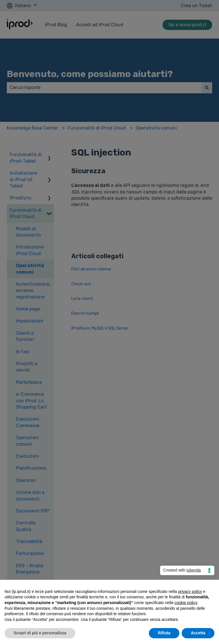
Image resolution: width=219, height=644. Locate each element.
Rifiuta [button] (164, 633)
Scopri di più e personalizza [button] (40, 633)
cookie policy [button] (186, 603)
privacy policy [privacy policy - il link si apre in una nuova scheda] (190, 591)
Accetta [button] (198, 633)
